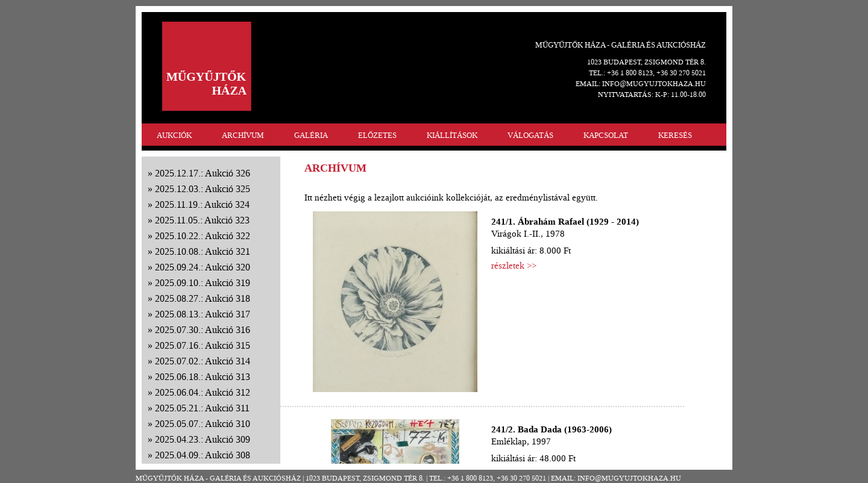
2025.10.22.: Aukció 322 (203, 236)
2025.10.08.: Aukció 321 (203, 251)
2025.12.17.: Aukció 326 (203, 173)
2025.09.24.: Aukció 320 (203, 267)
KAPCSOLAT (606, 135)
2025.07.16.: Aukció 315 (203, 345)
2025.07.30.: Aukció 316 (203, 330)
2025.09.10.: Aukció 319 (203, 283)
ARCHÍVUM (243, 135)
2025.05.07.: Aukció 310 (203, 424)
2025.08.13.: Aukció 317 (203, 314)
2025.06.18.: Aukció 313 (203, 377)
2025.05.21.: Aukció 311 (202, 408)
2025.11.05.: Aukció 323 (202, 220)
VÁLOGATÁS (530, 135)
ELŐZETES (377, 135)
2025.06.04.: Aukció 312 (203, 392)
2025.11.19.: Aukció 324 (202, 204)
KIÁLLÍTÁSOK (452, 135)
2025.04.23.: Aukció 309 (203, 439)
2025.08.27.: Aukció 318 (203, 298)
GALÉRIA (311, 135)
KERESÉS (675, 135)
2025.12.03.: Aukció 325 (203, 189)
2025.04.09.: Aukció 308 (203, 455)
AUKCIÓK (174, 135)
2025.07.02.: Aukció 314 (203, 361)
